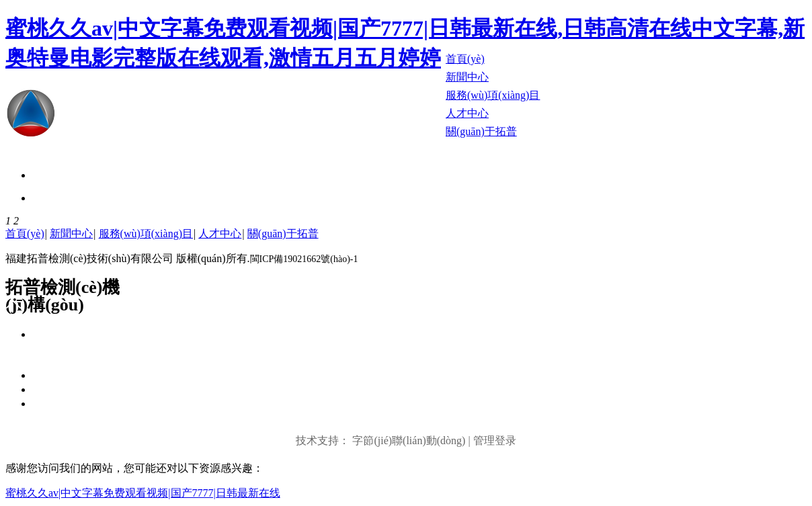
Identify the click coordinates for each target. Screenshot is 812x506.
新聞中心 (71, 234)
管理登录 (495, 440)
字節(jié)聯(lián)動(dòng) (409, 440)
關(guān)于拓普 (283, 234)
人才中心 (220, 234)
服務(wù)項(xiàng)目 (146, 234)
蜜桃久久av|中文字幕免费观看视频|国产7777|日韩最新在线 (143, 493)
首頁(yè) (25, 234)
